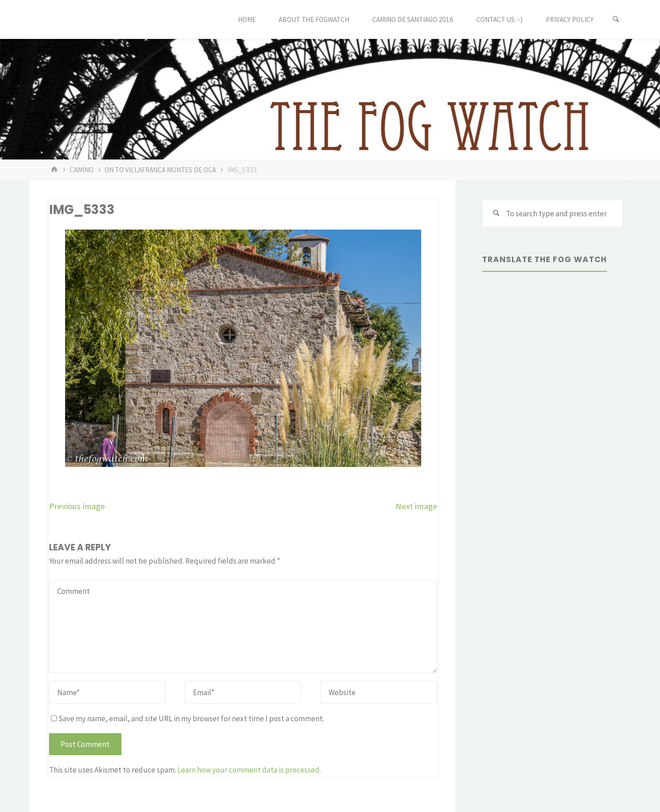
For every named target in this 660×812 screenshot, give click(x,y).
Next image (416, 506)
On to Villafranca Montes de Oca (160, 170)
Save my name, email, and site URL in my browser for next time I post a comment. (187, 719)
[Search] (616, 19)
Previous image (77, 506)
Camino (82, 170)
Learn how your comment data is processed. (249, 770)
